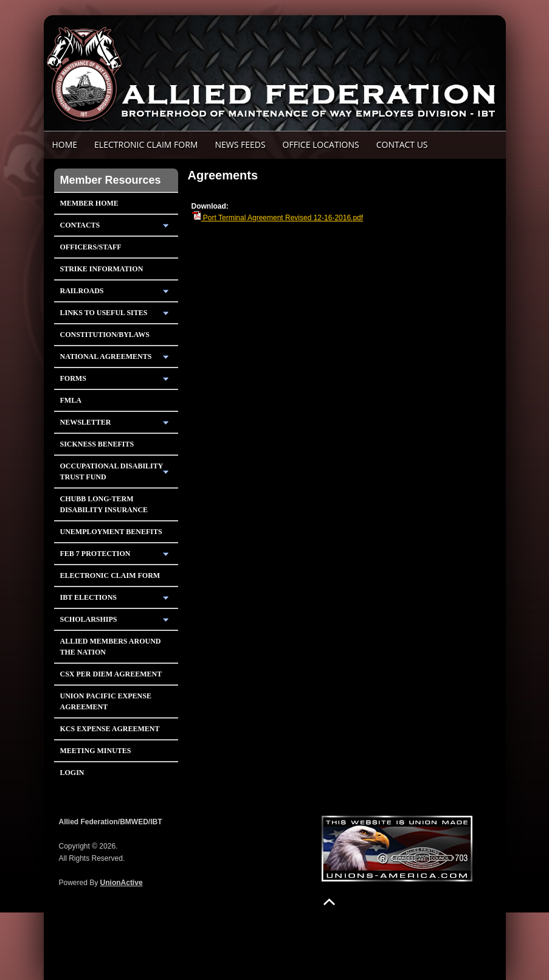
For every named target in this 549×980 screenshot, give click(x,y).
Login (72, 773)
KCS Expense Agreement (110, 729)
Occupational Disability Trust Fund (112, 471)
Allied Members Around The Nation (111, 647)
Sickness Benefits (97, 444)
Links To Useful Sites (104, 313)
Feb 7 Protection (95, 554)
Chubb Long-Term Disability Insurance (104, 504)
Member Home (89, 203)
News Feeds (240, 144)
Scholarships (89, 619)
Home (65, 144)
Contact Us (402, 144)
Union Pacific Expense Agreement (106, 701)
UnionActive (122, 883)
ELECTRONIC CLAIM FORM (146, 144)
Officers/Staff (91, 247)
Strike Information (102, 269)
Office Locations (321, 144)
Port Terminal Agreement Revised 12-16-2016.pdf (278, 218)
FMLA (71, 400)
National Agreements (106, 356)
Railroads (82, 291)
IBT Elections (89, 597)
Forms (73, 378)
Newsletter (86, 422)
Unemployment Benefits (111, 532)
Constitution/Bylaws (105, 335)
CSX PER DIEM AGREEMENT (111, 674)
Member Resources (111, 180)
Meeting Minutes (96, 751)
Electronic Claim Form (110, 575)
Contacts (80, 225)
